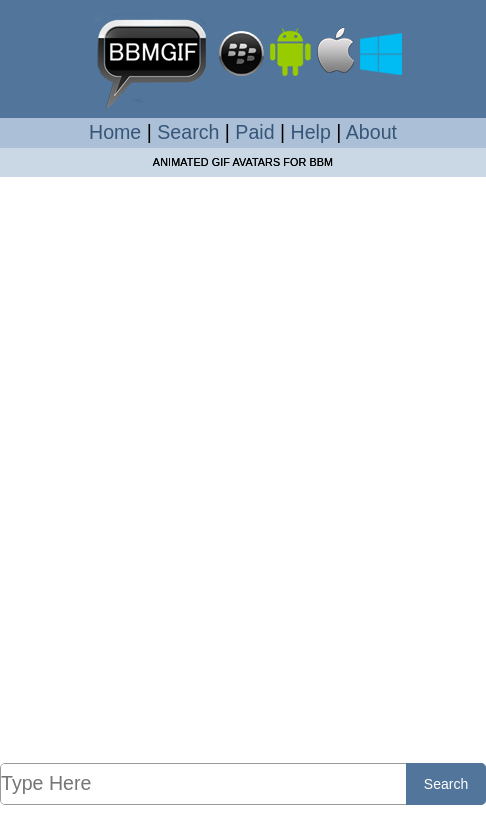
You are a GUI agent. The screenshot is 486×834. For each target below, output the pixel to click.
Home (115, 132)
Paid (254, 132)
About (371, 132)
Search (188, 132)
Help (311, 132)
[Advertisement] (243, 469)
